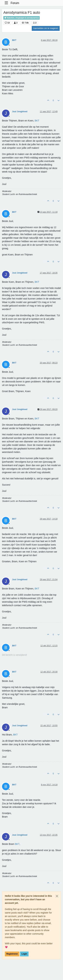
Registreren (12, 954)
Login (24, 954)
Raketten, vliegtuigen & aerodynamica (22, 18)
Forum (15, 3)
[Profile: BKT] (37, 121)
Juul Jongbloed (20, 112)
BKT (14, 40)
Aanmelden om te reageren (46, 28)
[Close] (57, 896)
